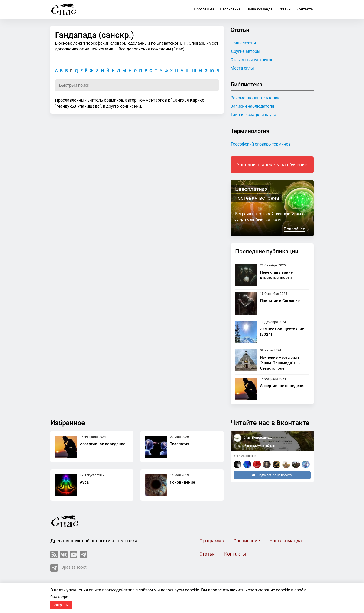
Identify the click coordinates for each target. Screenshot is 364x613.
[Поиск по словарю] (137, 85)
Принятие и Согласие (280, 301)
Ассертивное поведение (283, 386)
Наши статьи (243, 43)
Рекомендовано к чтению (256, 98)
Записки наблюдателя (252, 106)
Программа (204, 9)
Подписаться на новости (272, 475)
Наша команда (259, 9)
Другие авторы (245, 51)
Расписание (230, 9)
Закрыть (61, 605)
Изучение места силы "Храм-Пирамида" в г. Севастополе (280, 363)
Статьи (284, 9)
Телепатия (180, 444)
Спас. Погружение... (258, 438)
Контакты (305, 9)
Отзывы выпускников (252, 60)
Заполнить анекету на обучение (272, 165)
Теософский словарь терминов (261, 144)
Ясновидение (182, 482)
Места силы (242, 68)
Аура (84, 482)
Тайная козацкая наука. (254, 114)
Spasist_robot (68, 568)
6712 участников (245, 456)
